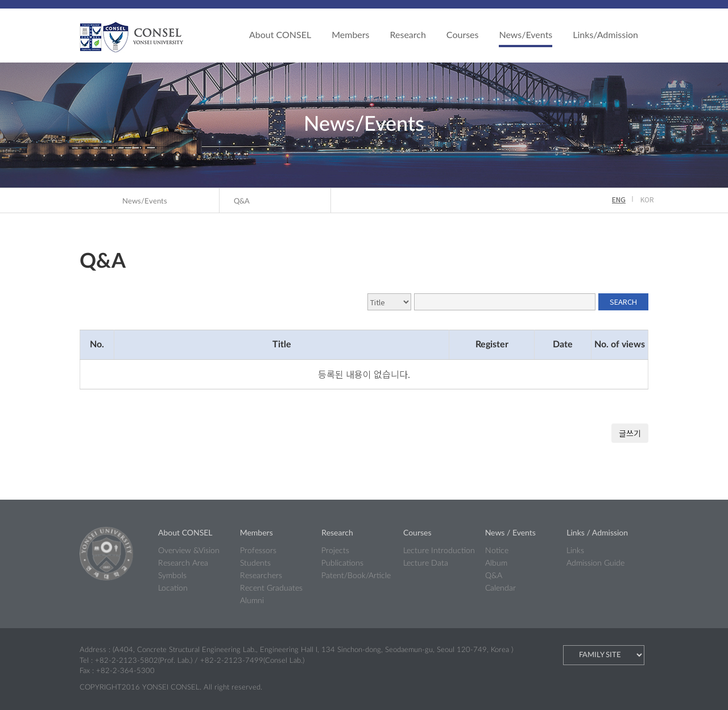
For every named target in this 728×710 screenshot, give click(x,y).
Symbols (172, 576)
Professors (258, 551)
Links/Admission (605, 34)
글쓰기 (630, 433)
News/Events (526, 34)
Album (496, 563)
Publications (342, 563)
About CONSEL (280, 34)
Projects (335, 551)
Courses (463, 34)
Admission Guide (595, 563)
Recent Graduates (271, 588)
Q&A (242, 202)
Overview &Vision (189, 551)
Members (350, 34)
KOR (647, 199)
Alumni (252, 601)
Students (255, 563)
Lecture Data (426, 563)
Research (408, 34)
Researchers (261, 576)
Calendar (500, 588)
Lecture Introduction (439, 551)
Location (173, 588)
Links (575, 551)
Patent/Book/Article (356, 576)
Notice (497, 551)
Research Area (183, 563)
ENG (619, 199)
